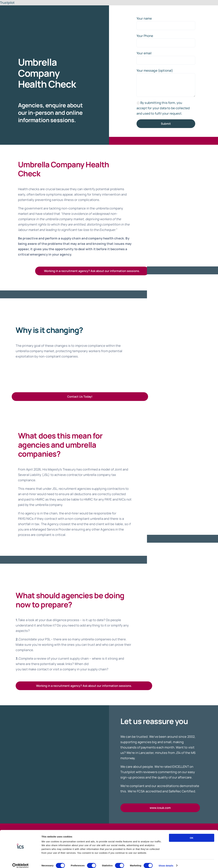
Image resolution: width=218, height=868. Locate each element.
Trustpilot (7, 3)
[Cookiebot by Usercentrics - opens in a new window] (20, 862)
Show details (166, 862)
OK (192, 834)
